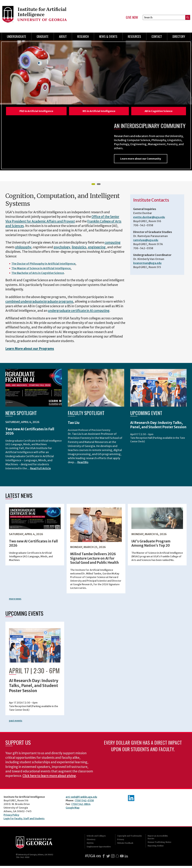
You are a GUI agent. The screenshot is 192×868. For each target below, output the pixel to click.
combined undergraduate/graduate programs (39, 304)
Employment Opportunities (99, 849)
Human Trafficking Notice (159, 844)
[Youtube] (122, 858)
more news (15, 601)
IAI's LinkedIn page (132, 800)
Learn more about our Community (141, 161)
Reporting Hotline (156, 848)
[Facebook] (104, 858)
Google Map (73, 810)
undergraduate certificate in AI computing (79, 313)
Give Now (132, 17)
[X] (108, 858)
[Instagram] (113, 858)
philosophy (23, 249)
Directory (179, 36)
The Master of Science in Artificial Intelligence (41, 270)
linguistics (79, 249)
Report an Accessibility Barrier (158, 839)
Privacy (121, 842)
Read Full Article (40, 470)
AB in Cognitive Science (159, 111)
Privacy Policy (11, 817)
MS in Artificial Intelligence (99, 111)
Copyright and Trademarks (130, 838)
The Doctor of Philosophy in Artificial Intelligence (43, 266)
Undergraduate (16, 36)
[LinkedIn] (126, 858)
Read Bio (83, 464)
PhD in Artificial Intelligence (36, 111)
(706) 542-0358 (84, 803)
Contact (157, 36)
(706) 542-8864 (81, 806)
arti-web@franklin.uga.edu (81, 799)
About (63, 36)
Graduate (43, 36)
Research (83, 36)
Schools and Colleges (96, 838)
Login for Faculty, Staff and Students (24, 821)
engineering (97, 249)
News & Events (108, 36)
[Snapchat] (117, 858)
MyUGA (90, 845)
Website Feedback (125, 845)
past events (16, 723)
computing (113, 245)
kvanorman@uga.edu (147, 265)
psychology (62, 249)
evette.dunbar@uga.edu (149, 219)
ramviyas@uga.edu (146, 242)
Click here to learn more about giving (49, 778)
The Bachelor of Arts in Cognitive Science (38, 275)
